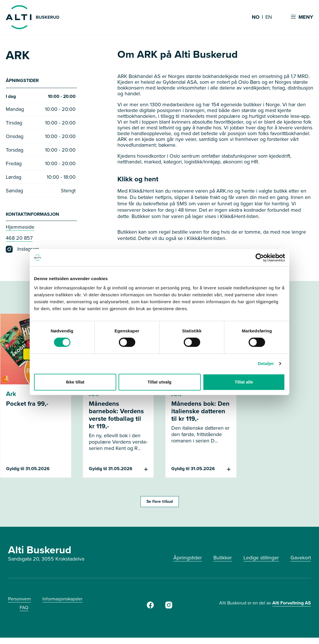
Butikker (223, 559)
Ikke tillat (75, 382)
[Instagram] (169, 608)
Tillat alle (244, 382)
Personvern (19, 600)
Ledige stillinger (261, 559)
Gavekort (301, 559)
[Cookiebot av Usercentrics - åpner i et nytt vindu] (260, 258)
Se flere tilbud (160, 503)
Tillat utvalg (159, 382)
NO (256, 17)
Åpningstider (188, 559)
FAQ (24, 609)
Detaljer (266, 363)
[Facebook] (150, 608)
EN (269, 17)
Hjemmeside (20, 228)
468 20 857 (19, 239)
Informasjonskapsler (62, 600)
